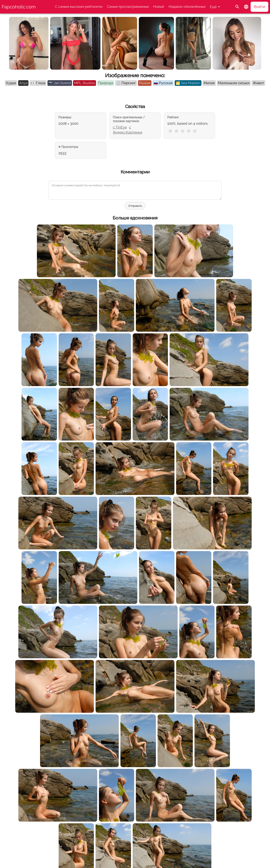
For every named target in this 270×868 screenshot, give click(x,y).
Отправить (135, 206)
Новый (159, 7)
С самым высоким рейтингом (79, 7)
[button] (246, 7)
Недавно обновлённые (187, 7)
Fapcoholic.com (19, 7)
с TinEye (120, 127)
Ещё (213, 7)
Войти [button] (259, 7)
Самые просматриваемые (128, 7)
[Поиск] (237, 7)
